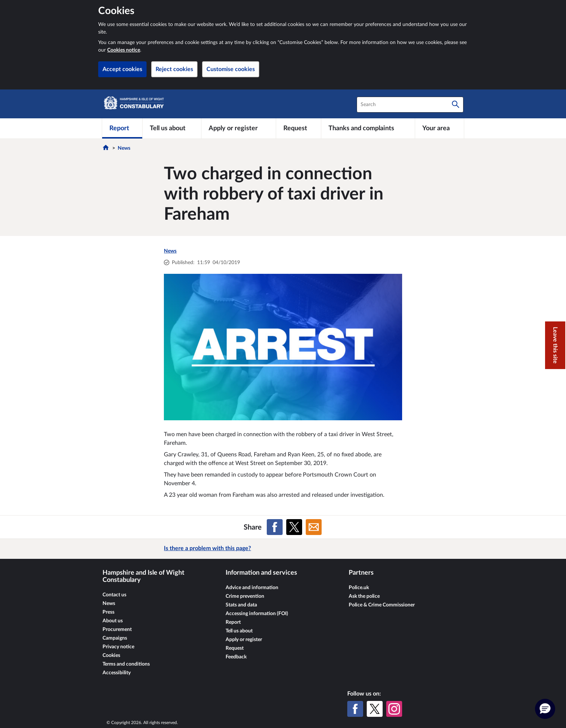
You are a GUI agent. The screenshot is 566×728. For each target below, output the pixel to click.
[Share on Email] (314, 527)
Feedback (236, 657)
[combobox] (410, 105)
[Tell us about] (172, 128)
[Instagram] (394, 709)
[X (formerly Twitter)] (375, 709)
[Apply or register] (238, 128)
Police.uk (359, 588)
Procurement (117, 630)
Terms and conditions (126, 664)
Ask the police (364, 596)
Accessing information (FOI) (257, 614)
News (124, 148)
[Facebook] (355, 709)
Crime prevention (245, 596)
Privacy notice (118, 647)
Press (108, 612)
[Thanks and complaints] (368, 128)
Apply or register (244, 640)
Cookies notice (124, 50)
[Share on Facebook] (275, 527)
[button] (545, 709)
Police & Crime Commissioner (382, 605)
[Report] (122, 128)
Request (235, 648)
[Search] (456, 105)
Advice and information (252, 588)
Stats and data (241, 605)
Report (233, 622)
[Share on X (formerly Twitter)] (294, 527)
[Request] (299, 128)
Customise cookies (231, 69)
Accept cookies (122, 69)
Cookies (111, 655)
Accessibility (117, 673)
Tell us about (239, 631)
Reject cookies (174, 69)
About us (113, 621)
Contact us (114, 595)
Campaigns (115, 638)
